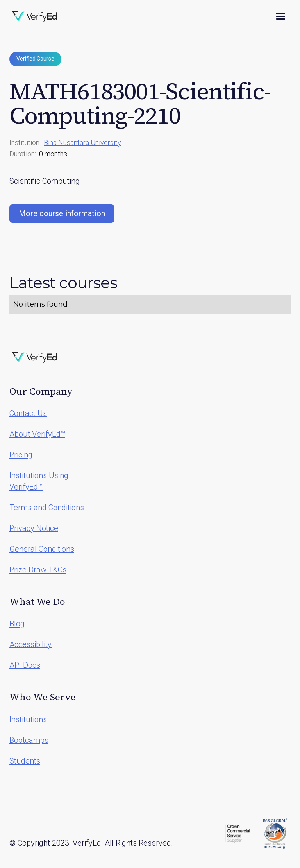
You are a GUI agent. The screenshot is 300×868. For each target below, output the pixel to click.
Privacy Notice (34, 528)
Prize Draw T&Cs (38, 570)
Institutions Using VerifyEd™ (39, 481)
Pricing (21, 455)
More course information (62, 213)
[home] (35, 16)
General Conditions (42, 549)
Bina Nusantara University (82, 143)
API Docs (25, 665)
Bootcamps (29, 740)
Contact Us (28, 413)
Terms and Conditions (47, 508)
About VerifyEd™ (37, 434)
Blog (17, 624)
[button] (280, 16)
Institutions (28, 719)
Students (25, 761)
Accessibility (30, 644)
